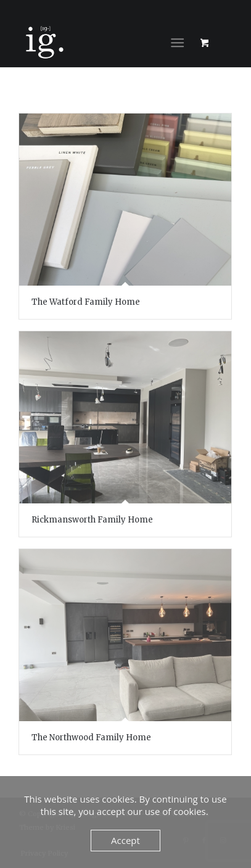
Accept (126, 840)
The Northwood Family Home (91, 738)
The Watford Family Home (86, 302)
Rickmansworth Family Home (92, 520)
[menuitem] (180, 43)
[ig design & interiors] (105, 43)
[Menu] (177, 43)
